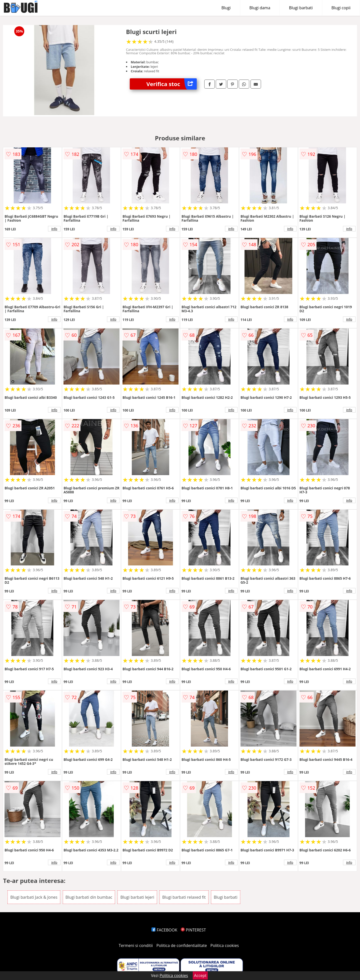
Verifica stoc (172, 84)
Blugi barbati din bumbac (89, 897)
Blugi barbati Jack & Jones (34, 897)
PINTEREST (193, 930)
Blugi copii (341, 8)
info (54, 229)
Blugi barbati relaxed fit (184, 897)
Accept (200, 975)
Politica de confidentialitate (182, 945)
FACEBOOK (164, 930)
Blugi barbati (301, 8)
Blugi (226, 8)
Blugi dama (260, 8)
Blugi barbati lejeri (137, 897)
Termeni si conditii (136, 945)
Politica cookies (225, 945)
